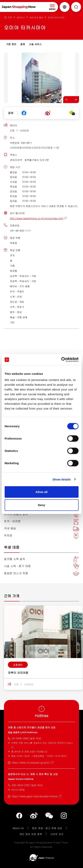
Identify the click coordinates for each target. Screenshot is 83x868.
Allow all (41, 492)
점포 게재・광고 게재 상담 (47, 828)
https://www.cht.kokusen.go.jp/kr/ (31, 762)
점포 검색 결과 (36, 18)
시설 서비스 (35, 44)
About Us (18, 828)
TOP (10, 18)
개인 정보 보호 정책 (31, 834)
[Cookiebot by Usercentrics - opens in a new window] (61, 360)
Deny (41, 505)
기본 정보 (11, 44)
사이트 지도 (57, 834)
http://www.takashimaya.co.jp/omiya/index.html (37, 218)
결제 (23, 44)
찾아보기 (21, 18)
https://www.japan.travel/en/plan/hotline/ (35, 796)
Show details (62, 479)
